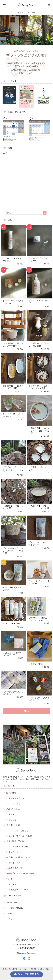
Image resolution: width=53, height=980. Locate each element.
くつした (12, 820)
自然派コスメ (14, 863)
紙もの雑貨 (11, 793)
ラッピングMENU (15, 908)
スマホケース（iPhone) (19, 847)
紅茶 (10, 879)
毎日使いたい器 (13, 825)
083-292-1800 (28, 948)
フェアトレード (15, 852)
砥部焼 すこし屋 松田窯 (20, 836)
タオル (11, 814)
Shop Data (12, 902)
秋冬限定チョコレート (18, 890)
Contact (11, 913)
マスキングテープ (16, 798)
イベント (11, 919)
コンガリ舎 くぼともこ (19, 830)
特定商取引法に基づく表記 (40, 969)
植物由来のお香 (15, 868)
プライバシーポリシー (22, 969)
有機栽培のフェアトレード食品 (20, 873)
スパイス (12, 884)
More (26, 711)
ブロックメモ (14, 804)
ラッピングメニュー (26, 13)
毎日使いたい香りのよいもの (19, 857)
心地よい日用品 (13, 809)
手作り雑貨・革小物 (15, 841)
